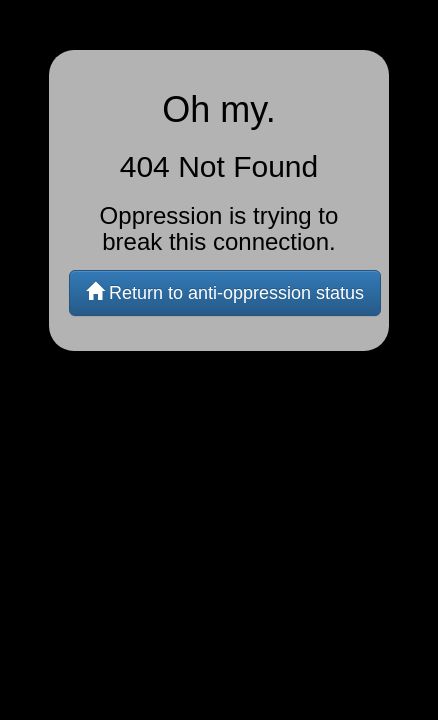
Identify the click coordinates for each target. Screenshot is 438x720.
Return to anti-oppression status (225, 292)
